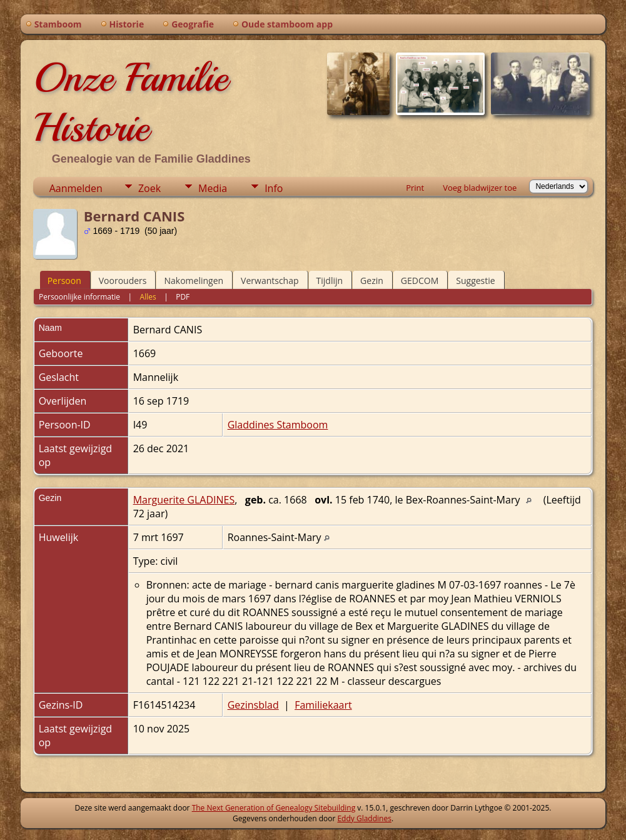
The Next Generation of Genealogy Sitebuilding (274, 808)
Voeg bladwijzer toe (480, 188)
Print (415, 188)
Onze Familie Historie (130, 103)
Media (213, 188)
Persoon (64, 281)
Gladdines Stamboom (278, 425)
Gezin (372, 281)
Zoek (149, 188)
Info (274, 188)
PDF (183, 297)
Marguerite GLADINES (184, 500)
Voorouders (123, 281)
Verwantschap (270, 281)
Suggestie (475, 281)
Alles (148, 297)
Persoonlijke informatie (79, 297)
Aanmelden (76, 188)
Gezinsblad (253, 705)
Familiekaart (323, 705)
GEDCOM (420, 281)
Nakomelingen (194, 281)
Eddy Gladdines (364, 818)
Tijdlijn (330, 281)
